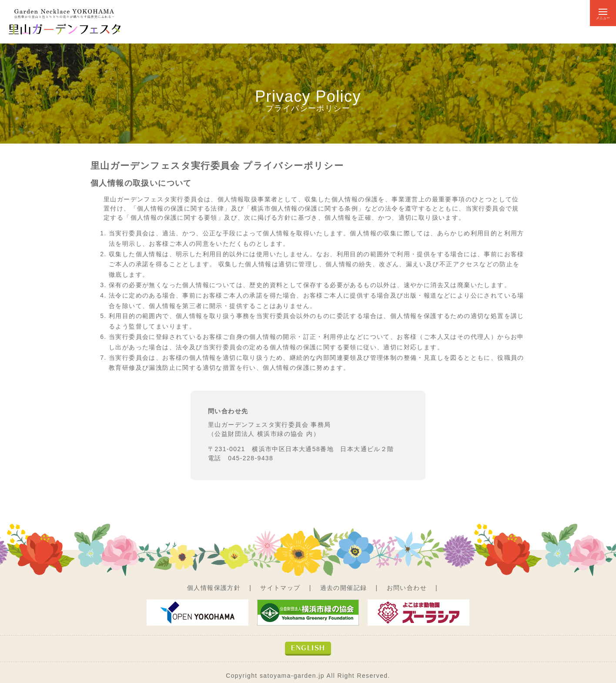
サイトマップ (280, 588)
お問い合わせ (407, 588)
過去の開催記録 (344, 588)
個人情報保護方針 (214, 588)
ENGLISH (308, 648)
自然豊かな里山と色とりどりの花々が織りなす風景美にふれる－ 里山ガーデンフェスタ (65, 22)
